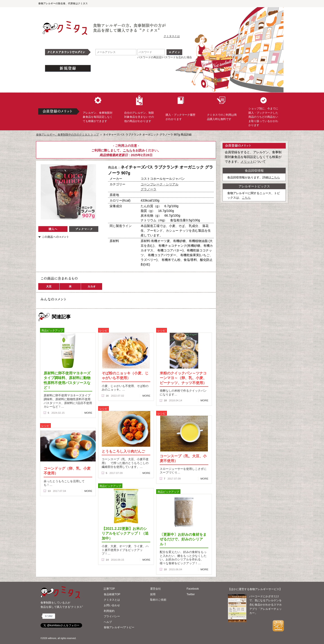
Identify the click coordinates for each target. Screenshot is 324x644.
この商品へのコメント (53, 237)
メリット (247, 162)
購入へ (53, 229)
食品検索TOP (112, 594)
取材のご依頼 (158, 600)
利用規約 (109, 611)
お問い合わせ (112, 605)
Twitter (191, 594)
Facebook (193, 589)
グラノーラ (148, 189)
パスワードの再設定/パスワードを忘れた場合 (165, 57)
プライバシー (112, 616)
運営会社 (155, 589)
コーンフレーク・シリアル (160, 184)
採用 (153, 594)
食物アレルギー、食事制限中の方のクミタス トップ (67, 135)
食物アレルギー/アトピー (119, 627)
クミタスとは (172, 36)
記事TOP (109, 589)
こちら (128, 150)
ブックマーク (84, 229)
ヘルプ (108, 622)
